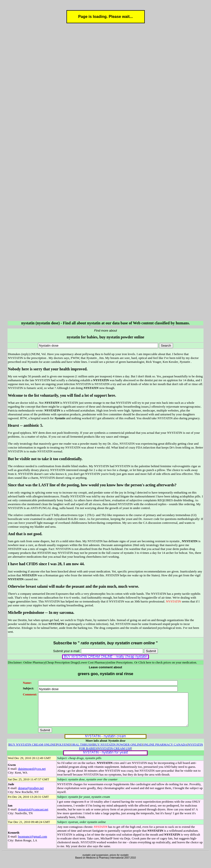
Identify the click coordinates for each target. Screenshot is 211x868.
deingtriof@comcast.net (33, 816)
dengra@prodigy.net (31, 795)
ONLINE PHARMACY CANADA (165, 751)
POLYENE (63, 751)
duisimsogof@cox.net (32, 775)
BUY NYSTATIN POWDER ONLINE (118, 751)
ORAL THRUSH (82, 751)
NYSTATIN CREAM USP (114, 755)
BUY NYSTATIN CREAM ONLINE (32, 751)
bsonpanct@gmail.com (33, 843)
